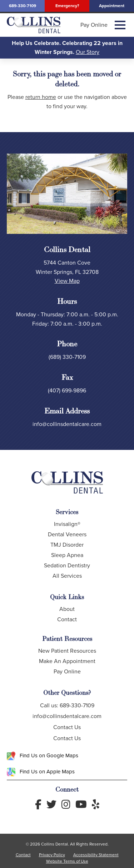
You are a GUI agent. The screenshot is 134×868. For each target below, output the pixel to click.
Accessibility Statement (96, 855)
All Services (67, 576)
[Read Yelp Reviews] (96, 805)
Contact (67, 619)
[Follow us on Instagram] (66, 805)
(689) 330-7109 (67, 357)
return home (41, 97)
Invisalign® (67, 524)
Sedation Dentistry (67, 565)
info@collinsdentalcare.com (67, 424)
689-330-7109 (23, 6)
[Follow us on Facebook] (38, 805)
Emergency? (67, 6)
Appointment (112, 6)
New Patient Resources (67, 651)
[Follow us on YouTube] (81, 805)
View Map (67, 281)
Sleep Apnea (67, 555)
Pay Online (94, 25)
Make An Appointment (67, 661)
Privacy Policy (52, 855)
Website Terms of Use (67, 861)
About (67, 609)
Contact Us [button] (67, 727)
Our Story (88, 52)
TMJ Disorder (67, 545)
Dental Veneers (67, 534)
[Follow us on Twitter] (51, 805)
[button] (120, 25)
